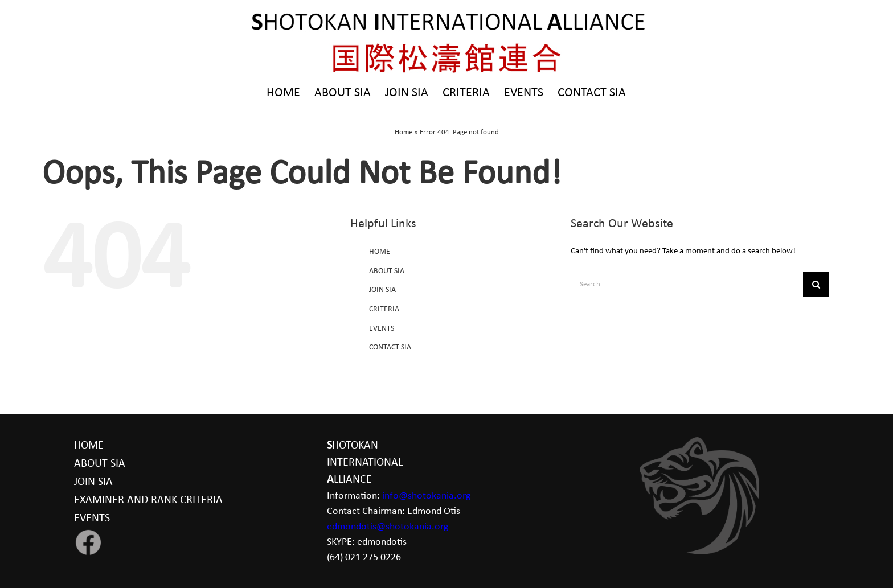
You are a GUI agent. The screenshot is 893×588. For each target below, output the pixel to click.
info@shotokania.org (426, 496)
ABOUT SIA (387, 271)
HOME (380, 252)
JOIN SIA (382, 290)
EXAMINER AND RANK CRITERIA (148, 500)
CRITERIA (384, 309)
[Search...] (687, 284)
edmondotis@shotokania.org (388, 527)
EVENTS (382, 329)
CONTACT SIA (390, 348)
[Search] (816, 284)
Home (404, 132)
